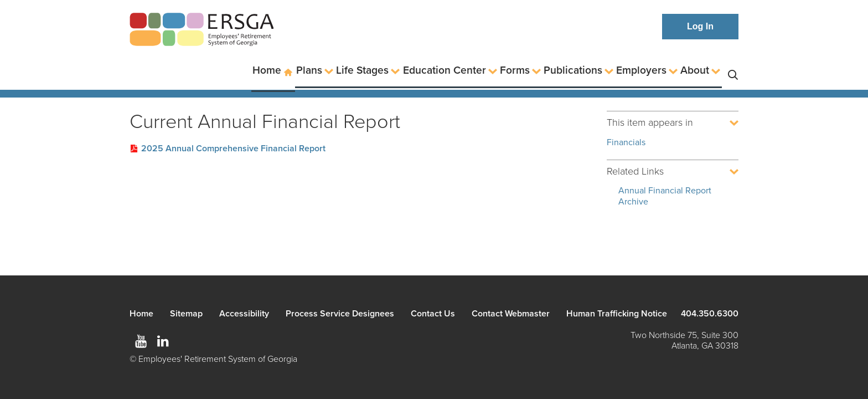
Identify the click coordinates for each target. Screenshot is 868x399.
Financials (626, 142)
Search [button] (733, 70)
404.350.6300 (710, 314)
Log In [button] (700, 26)
